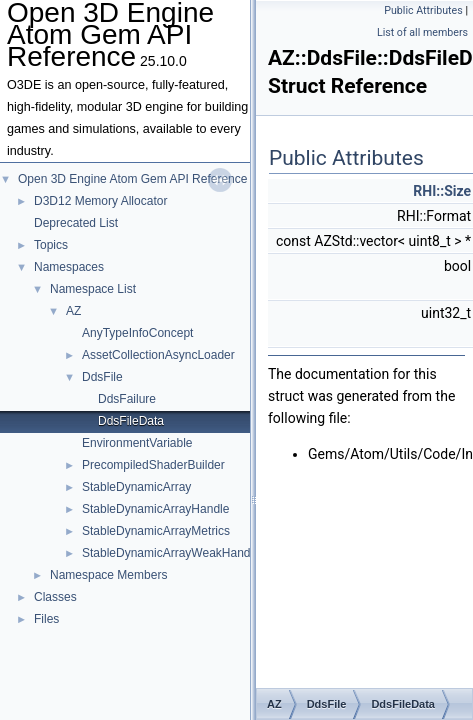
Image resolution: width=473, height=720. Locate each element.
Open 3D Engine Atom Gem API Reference (132, 179)
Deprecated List (76, 223)
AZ (73, 311)
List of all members (422, 32)
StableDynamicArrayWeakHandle (171, 553)
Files (46, 619)
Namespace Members (108, 575)
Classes (55, 597)
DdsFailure (127, 399)
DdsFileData (131, 421)
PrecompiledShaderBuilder (153, 465)
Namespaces (69, 267)
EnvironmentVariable (137, 443)
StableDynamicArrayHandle (155, 509)
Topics (51, 245)
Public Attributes (423, 10)
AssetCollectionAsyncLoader (158, 355)
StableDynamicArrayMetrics (156, 531)
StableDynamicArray (136, 487)
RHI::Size (442, 191)
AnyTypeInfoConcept (137, 333)
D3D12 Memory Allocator (100, 201)
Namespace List (93, 289)
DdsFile (102, 377)
